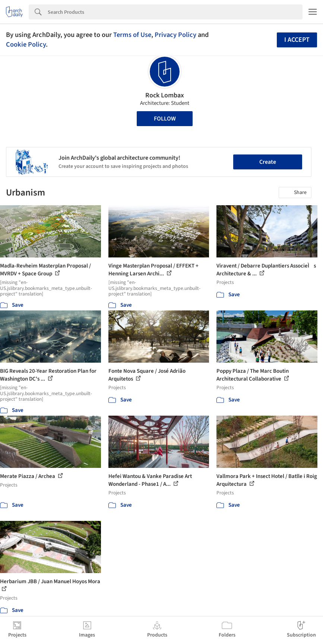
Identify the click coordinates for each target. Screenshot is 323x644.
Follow (165, 119)
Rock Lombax (165, 95)
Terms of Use (132, 35)
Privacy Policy (175, 35)
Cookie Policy (26, 44)
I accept (297, 40)
